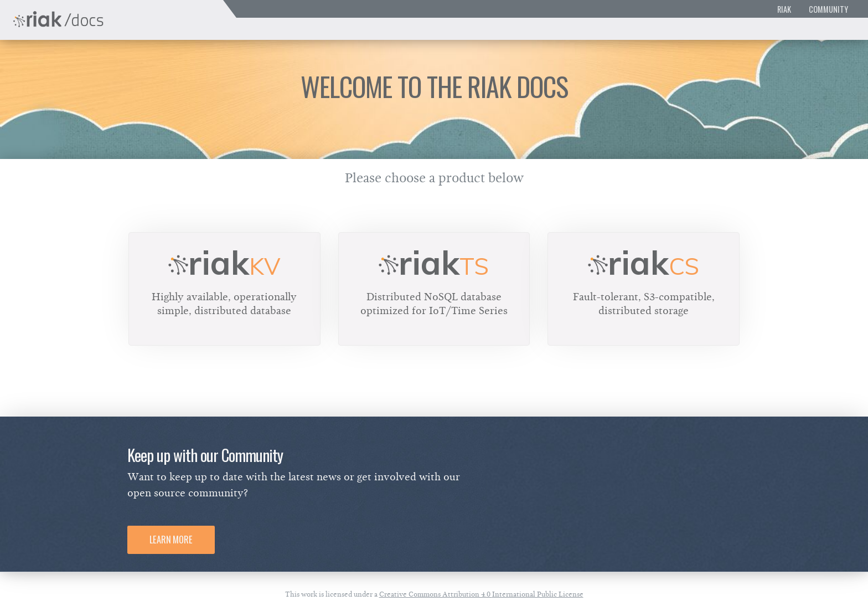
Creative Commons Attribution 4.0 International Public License (481, 594)
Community (828, 9)
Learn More (171, 540)
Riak (784, 9)
